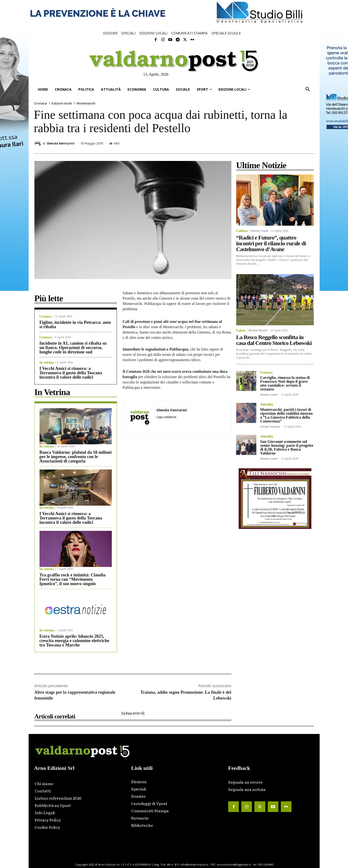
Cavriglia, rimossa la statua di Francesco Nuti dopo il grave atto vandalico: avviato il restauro (285, 383)
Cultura (242, 231)
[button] (308, 89)
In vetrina (47, 363)
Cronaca (40, 103)
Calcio (241, 331)
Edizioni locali (62, 103)
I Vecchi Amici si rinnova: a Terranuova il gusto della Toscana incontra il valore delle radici (71, 373)
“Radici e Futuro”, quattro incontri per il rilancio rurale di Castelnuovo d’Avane (271, 243)
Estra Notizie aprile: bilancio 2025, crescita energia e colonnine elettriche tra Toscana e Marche (74, 641)
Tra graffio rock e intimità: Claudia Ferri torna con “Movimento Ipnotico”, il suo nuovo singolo (73, 579)
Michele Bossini (258, 330)
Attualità (267, 405)
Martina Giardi (259, 231)
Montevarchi (86, 103)
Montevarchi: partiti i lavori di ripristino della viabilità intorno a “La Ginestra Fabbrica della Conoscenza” (286, 415)
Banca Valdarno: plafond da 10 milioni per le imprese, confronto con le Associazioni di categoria (76, 457)
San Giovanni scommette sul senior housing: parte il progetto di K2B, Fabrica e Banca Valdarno (287, 447)
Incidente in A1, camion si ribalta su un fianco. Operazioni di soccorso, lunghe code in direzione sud (73, 348)
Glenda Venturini (61, 143)
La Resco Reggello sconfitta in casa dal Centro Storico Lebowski (274, 340)
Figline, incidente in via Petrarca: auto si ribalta (75, 325)
